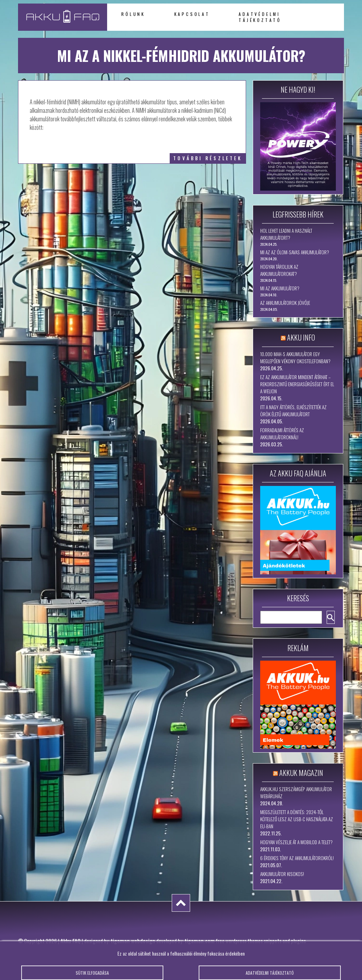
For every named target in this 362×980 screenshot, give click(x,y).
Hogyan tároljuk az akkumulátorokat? (279, 270)
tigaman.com (200, 941)
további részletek (208, 158)
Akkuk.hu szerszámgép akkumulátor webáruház (296, 793)
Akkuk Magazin (301, 773)
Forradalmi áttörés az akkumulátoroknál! (282, 434)
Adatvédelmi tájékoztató (260, 17)
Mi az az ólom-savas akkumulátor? (295, 252)
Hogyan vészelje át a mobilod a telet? (296, 842)
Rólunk (133, 14)
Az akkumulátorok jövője (285, 303)
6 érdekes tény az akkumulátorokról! (297, 858)
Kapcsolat (192, 14)
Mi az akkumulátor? (280, 288)
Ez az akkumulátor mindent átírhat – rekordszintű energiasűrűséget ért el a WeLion (297, 384)
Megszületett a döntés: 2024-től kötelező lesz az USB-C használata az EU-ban (297, 819)
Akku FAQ (71, 941)
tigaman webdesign (133, 941)
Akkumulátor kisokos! (282, 874)
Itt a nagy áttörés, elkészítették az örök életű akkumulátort (293, 411)
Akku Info (301, 337)
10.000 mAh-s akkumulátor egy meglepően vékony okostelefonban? (295, 358)
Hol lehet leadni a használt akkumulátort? (286, 234)
